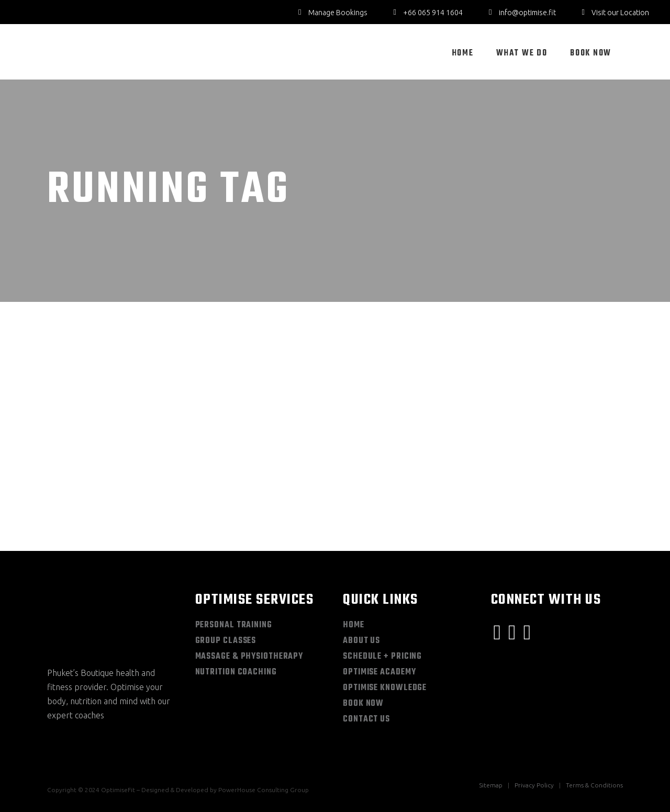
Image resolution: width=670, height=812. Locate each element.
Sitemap (491, 785)
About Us (361, 641)
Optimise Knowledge (385, 688)
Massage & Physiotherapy (249, 657)
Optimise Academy (379, 672)
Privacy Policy (534, 785)
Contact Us (366, 719)
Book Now (363, 704)
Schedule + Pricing (382, 657)
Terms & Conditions (594, 785)
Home (354, 625)
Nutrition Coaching (236, 672)
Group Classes (226, 641)
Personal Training (234, 625)
